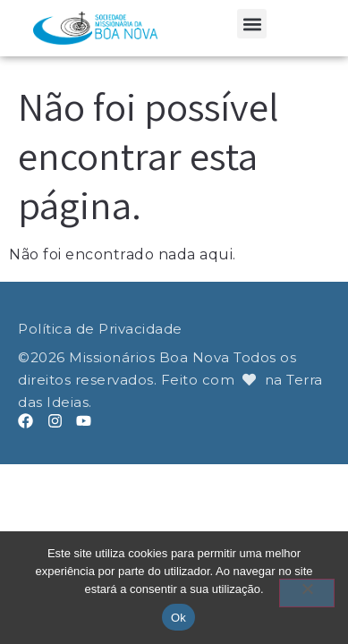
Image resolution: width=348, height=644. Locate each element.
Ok (178, 618)
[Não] (307, 593)
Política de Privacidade (100, 329)
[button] (252, 24)
